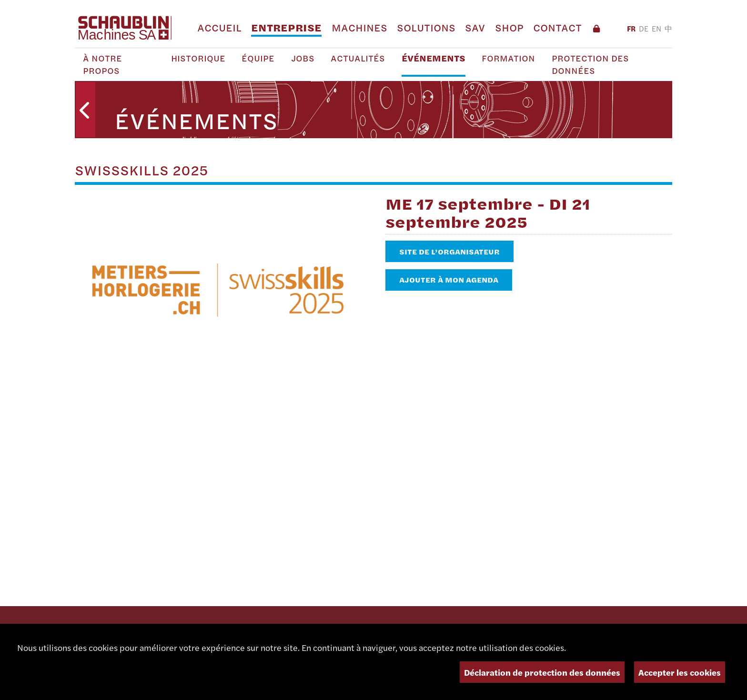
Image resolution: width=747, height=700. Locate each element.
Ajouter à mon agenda (449, 280)
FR (631, 28)
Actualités (358, 58)
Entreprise (286, 27)
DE (644, 28)
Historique (198, 58)
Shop (509, 27)
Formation (508, 58)
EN (656, 28)
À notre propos (102, 65)
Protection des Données (590, 65)
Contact (557, 27)
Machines (359, 27)
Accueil (219, 27)
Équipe (258, 58)
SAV (475, 27)
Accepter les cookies (680, 672)
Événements (434, 58)
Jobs (303, 58)
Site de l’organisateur (449, 252)
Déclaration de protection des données (542, 672)
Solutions (426, 27)
